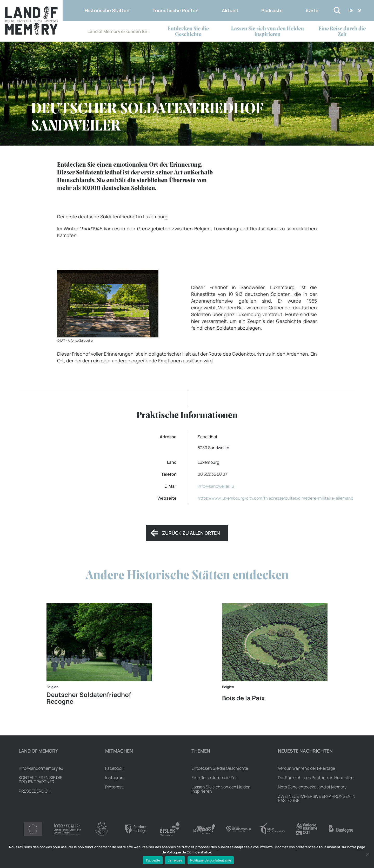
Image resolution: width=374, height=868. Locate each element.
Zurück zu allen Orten (191, 533)
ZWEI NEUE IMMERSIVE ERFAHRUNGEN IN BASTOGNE (317, 798)
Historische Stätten (107, 10)
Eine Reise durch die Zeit (342, 32)
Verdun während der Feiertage (306, 768)
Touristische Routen (175, 10)
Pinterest (114, 787)
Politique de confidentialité (211, 860)
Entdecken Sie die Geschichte (188, 32)
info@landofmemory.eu (41, 768)
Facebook (114, 768)
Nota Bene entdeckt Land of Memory (312, 787)
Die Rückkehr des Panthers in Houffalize (316, 778)
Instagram (115, 778)
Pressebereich (35, 791)
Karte (312, 10)
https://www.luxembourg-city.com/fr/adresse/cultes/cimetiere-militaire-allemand (275, 498)
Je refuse (175, 860)
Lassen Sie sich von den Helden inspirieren (268, 32)
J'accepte (153, 860)
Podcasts (272, 10)
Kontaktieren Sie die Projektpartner (41, 780)
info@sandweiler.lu (216, 486)
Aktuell (230, 10)
